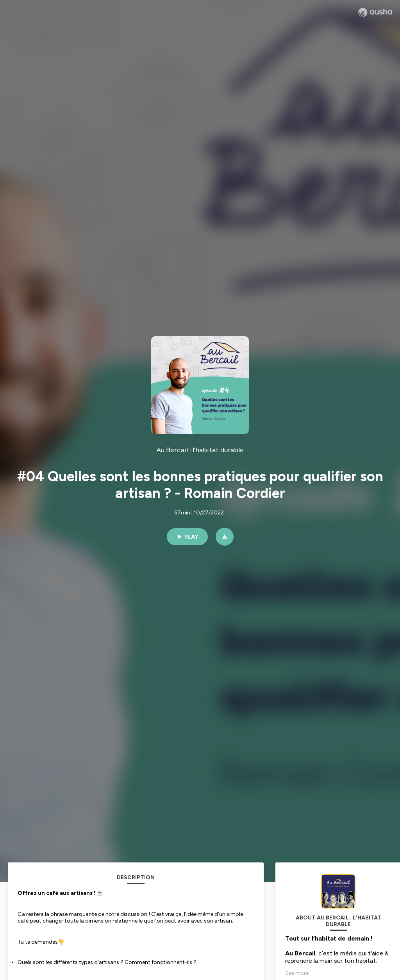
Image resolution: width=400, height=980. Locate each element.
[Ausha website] (375, 12)
